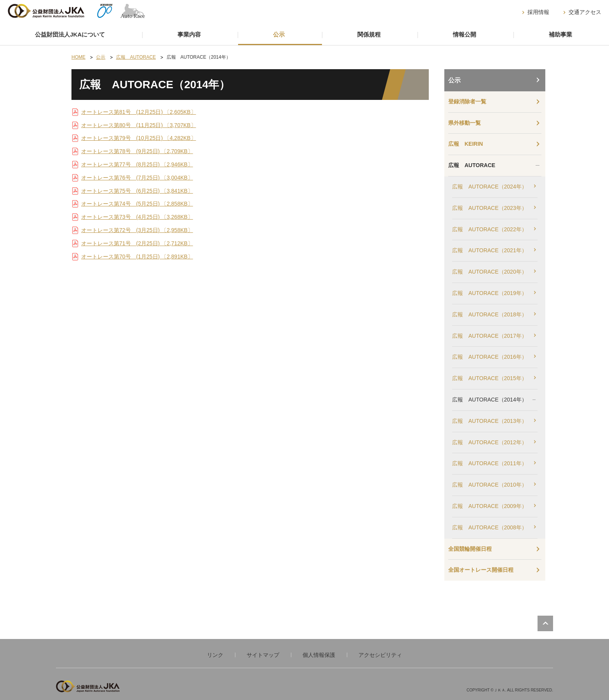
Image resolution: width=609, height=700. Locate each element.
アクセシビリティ (380, 655)
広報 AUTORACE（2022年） (490, 229)
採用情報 (538, 12)
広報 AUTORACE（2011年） (490, 463)
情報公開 (465, 34)
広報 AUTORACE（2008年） (490, 527)
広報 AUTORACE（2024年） (490, 187)
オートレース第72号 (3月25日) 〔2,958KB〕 (137, 230)
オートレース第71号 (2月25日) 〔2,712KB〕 (137, 243)
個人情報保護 (319, 655)
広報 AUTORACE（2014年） (490, 400)
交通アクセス (585, 12)
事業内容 (189, 34)
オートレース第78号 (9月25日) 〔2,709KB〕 (137, 151)
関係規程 (369, 34)
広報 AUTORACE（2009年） (490, 506)
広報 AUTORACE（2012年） (490, 442)
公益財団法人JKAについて (70, 34)
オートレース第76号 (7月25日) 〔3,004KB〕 (137, 178)
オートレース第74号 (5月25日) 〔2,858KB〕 (137, 204)
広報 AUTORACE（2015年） (490, 378)
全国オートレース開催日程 (481, 570)
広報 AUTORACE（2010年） (490, 485)
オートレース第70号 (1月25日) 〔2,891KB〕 (137, 257)
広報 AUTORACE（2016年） (490, 357)
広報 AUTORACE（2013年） (490, 421)
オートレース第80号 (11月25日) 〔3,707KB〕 (139, 125)
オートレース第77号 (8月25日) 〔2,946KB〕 (137, 164)
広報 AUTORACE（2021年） (490, 250)
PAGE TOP (545, 623)
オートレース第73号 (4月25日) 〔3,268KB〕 (137, 217)
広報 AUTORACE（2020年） (490, 272)
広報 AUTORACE (472, 165)
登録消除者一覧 (467, 101)
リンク (215, 655)
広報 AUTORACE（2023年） (490, 208)
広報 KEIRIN (465, 144)
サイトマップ (263, 655)
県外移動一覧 (465, 123)
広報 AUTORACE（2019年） (490, 293)
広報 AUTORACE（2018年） (490, 314)
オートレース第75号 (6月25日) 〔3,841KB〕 (137, 191)
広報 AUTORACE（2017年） (490, 336)
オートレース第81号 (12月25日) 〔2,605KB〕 (139, 112)
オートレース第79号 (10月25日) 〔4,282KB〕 (139, 138)
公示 (279, 34)
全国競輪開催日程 (470, 549)
